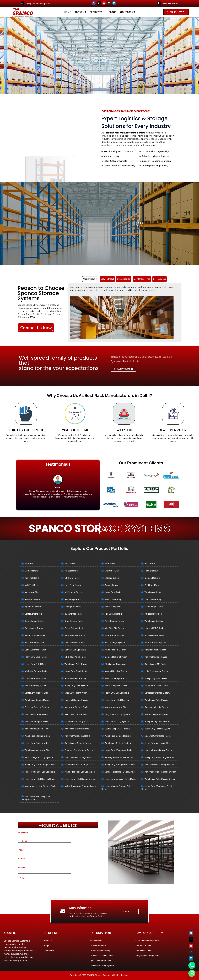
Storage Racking (152, 578)
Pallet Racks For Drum (115, 635)
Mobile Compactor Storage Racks (40, 772)
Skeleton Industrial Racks (156, 707)
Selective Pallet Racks (75, 635)
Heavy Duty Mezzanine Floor (158, 743)
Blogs (113, 12)
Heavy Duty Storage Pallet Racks (120, 765)
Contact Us (128, 12)
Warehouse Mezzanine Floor (38, 750)
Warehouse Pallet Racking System (160, 779)
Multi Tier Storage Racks (116, 678)
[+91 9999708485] (159, 3)
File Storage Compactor (115, 664)
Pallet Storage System (115, 643)
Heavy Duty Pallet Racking (117, 700)
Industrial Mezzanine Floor (37, 729)
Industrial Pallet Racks (75, 643)
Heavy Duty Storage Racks (117, 693)
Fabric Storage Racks (74, 628)
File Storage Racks (73, 600)
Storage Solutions (33, 600)
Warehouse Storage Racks (37, 700)
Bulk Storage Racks (74, 614)
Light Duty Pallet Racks (35, 650)
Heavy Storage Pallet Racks (157, 722)
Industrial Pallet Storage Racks (79, 757)
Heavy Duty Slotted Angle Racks (159, 757)
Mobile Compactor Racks (116, 686)
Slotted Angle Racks (34, 628)
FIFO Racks (70, 564)
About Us (80, 12)
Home (67, 12)
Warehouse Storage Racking (118, 736)
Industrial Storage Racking (77, 700)
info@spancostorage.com (38, 3)
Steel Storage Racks (34, 621)
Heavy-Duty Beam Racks (156, 678)
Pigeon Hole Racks (33, 607)
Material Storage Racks (155, 650)
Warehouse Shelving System (118, 743)
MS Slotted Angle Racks (76, 657)
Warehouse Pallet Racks (76, 664)
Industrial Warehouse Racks (77, 736)
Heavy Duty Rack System (76, 686)
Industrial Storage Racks (156, 657)
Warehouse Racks (153, 592)
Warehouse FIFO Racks (115, 650)
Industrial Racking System (36, 714)
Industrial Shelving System (117, 722)
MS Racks (29, 564)
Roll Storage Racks (113, 614)
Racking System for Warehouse (119, 757)
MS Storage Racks (73, 592)
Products (97, 12)
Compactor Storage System (157, 693)
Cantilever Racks (152, 585)
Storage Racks (31, 571)
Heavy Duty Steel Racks (36, 657)
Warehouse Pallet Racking (157, 700)
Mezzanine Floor (32, 592)
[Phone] (192, 965)
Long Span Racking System (117, 714)
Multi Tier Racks (32, 585)
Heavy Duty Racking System (157, 729)
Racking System (112, 578)
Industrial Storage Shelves (37, 722)
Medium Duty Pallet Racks (77, 714)
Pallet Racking (71, 571)
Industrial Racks (32, 578)
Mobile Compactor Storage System (80, 786)
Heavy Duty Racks (113, 592)
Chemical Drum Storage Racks (79, 750)
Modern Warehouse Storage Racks (41, 786)
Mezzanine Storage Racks (76, 707)
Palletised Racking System (37, 707)
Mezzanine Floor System (76, 693)
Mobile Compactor (113, 607)
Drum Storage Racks (74, 621)
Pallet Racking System (35, 643)
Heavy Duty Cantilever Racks (38, 743)
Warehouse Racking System (37, 736)
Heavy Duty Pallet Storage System (80, 779)
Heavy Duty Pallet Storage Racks (40, 765)
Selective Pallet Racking (76, 678)
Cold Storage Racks (154, 607)
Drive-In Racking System (36, 678)
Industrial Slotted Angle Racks (158, 750)
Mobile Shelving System (36, 686)
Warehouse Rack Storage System (80, 772)
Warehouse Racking (154, 621)
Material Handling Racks (116, 671)
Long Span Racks (73, 585)
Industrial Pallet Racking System (159, 765)
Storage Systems (112, 585)
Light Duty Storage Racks (156, 671)
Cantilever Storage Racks (36, 693)
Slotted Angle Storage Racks (78, 743)
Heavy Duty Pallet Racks (36, 664)
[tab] (90, 279)
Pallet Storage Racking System (39, 757)
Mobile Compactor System (157, 714)
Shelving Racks (112, 571)
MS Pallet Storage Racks (36, 671)
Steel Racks (110, 564)
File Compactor (151, 571)
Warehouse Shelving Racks (77, 722)
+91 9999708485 (170, 3)
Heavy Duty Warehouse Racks (118, 750)
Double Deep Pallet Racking (117, 729)
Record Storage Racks (35, 635)
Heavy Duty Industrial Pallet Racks (120, 779)
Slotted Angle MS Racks (155, 664)
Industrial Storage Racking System (160, 772)
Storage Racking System (116, 657)
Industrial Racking (153, 600)
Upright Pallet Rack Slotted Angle (120, 772)
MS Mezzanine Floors (154, 635)
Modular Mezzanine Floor (116, 707)
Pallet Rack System (153, 614)
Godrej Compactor (73, 607)
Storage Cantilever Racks (156, 686)
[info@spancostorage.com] (23, 3)
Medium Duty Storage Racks (158, 736)
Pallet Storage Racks (114, 621)
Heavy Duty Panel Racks (76, 671)
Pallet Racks (150, 564)
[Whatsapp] (192, 973)
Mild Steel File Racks (114, 628)
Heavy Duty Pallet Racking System (40, 779)
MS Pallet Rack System (155, 643)
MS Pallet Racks (72, 578)
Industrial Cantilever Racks (77, 729)
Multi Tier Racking (113, 600)
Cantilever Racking (33, 614)
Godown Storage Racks (75, 650)
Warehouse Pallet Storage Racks (80, 765)
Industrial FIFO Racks (154, 628)
